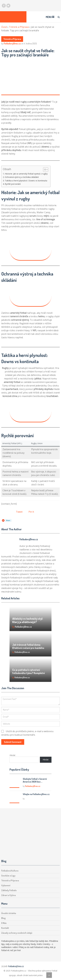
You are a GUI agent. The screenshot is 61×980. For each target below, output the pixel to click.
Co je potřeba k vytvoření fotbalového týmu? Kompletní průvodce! (29, 673)
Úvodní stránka (9, 913)
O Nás (4, 923)
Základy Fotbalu (9, 890)
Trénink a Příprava (19, 27)
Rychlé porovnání (13, 184)
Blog (3, 918)
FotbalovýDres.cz (12, 44)
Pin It (31, 512)
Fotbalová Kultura (10, 871)
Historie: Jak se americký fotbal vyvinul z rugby (26, 174)
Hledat (12, 755)
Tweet (19, 512)
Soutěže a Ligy (8, 876)
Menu (49, 17)
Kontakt (5, 928)
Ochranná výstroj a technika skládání (22, 177)
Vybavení (6, 885)
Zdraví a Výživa (8, 895)
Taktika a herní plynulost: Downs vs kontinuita (26, 181)
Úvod (4, 27)
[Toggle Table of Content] (44, 170)
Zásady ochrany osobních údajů (17, 933)
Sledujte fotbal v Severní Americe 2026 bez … (35, 780)
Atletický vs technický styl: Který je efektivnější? (28, 620)
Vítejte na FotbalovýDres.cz (36, 794)
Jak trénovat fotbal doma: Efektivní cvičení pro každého (28, 646)
